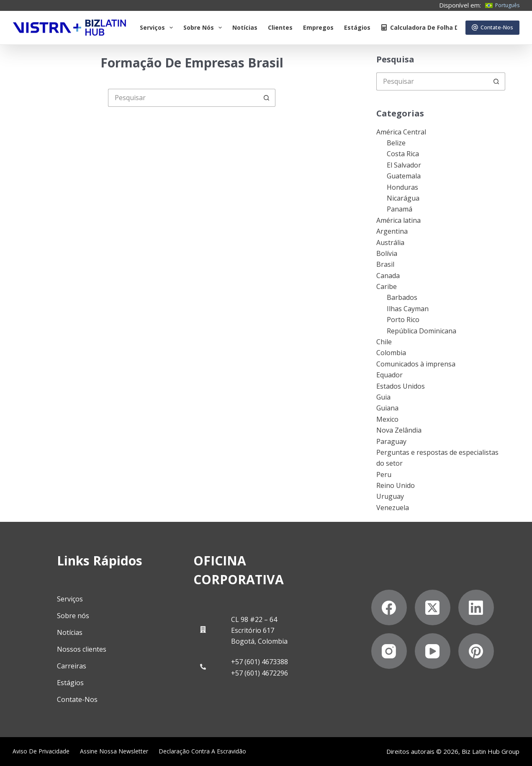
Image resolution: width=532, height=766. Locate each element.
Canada (388, 276)
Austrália (390, 242)
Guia (383, 397)
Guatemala (404, 176)
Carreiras (72, 665)
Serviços (158, 28)
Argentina (392, 231)
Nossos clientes (82, 649)
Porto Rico (403, 320)
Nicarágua (403, 198)
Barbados (402, 297)
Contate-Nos (493, 27)
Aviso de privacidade (41, 751)
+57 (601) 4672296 (260, 673)
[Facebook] (389, 607)
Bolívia (387, 253)
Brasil (385, 264)
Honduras (402, 187)
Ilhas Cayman (408, 309)
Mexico (387, 419)
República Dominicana (421, 331)
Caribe (387, 286)
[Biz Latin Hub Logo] (69, 28)
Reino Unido (396, 485)
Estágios (357, 27)
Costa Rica (403, 154)
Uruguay (390, 496)
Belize (396, 143)
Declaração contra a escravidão (202, 751)
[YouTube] (433, 651)
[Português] (502, 5)
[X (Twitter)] (433, 607)
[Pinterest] (476, 651)
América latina (398, 220)
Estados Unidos (401, 386)
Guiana (387, 408)
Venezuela (393, 508)
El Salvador (404, 165)
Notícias (245, 27)
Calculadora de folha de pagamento (440, 27)
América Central (401, 132)
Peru (384, 475)
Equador (389, 375)
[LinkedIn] (476, 607)
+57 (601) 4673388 (260, 662)
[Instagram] (389, 651)
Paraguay (391, 441)
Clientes (280, 27)
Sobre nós (73, 615)
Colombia (391, 353)
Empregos (318, 27)
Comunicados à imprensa (416, 364)
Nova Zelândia (399, 430)
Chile (384, 342)
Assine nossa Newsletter (114, 751)
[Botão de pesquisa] (266, 98)
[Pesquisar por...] (183, 98)
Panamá (400, 209)
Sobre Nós (204, 28)
